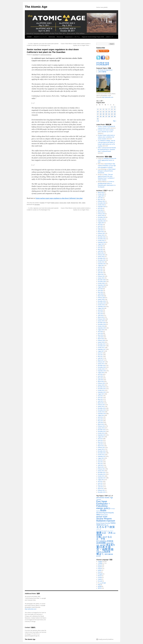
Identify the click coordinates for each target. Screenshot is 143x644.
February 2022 (101, 255)
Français (100, 569)
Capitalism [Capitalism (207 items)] (99, 499)
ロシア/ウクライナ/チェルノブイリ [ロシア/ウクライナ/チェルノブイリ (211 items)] (105, 531)
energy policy (63, 203)
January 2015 (101, 406)
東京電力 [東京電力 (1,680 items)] (111, 545)
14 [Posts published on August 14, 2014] (109, 112)
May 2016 (100, 378)
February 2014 (101, 426)
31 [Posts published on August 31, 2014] (98, 119)
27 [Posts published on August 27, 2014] (106, 116)
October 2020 (101, 283)
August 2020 (101, 287)
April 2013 (100, 444)
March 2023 (101, 232)
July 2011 (100, 481)
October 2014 (101, 412)
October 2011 (101, 476)
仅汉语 (100, 586)
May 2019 (100, 314)
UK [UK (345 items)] (108, 525)
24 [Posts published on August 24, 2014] (98, 116)
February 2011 (101, 490)
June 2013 (100, 440)
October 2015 (101, 390)
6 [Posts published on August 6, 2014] (106, 109)
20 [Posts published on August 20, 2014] (106, 114)
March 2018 (101, 339)
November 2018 (102, 324)
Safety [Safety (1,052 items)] (113, 523)
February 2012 (101, 469)
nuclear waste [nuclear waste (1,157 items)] (102, 517)
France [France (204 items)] (113, 509)
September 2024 (102, 207)
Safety (84, 203)
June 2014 (100, 419)
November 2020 (102, 282)
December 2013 (102, 430)
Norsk (99, 572)
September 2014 (102, 414)
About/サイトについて (40, 37)
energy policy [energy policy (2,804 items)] (103, 508)
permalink (37, 205)
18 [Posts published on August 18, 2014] (101, 114)
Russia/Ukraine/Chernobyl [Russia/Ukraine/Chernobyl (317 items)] (103, 523)
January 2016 (101, 385)
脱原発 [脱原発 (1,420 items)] (107, 552)
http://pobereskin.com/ (31, 609)
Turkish (100, 579)
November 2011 (102, 474)
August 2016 (101, 373)
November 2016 (102, 367)
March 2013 (101, 446)
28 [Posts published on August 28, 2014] (109, 116)
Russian (100, 576)
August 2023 (101, 223)
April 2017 (100, 358)
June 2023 (100, 226)
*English (42, 203)
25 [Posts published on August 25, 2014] (101, 116)
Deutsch (100, 565)
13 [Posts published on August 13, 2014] (106, 112)
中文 (99, 585)
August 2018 (101, 330)
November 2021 (102, 260)
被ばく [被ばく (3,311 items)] (100, 554)
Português (100, 574)
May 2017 (100, 356)
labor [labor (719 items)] (98, 515)
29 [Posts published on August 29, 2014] (112, 116)
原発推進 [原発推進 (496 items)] (110, 541)
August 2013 (101, 437)
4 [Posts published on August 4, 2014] (101, 109)
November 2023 (102, 217)
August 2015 (101, 394)
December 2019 (102, 301)
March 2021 (101, 274)
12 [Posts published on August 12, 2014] (103, 112)
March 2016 (101, 381)
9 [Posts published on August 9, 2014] (115, 109)
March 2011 (101, 489)
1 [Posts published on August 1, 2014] (112, 107)
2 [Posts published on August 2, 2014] (115, 107)
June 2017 (100, 355)
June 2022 (100, 248)
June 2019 (100, 312)
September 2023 (102, 221)
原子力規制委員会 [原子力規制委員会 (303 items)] (101, 541)
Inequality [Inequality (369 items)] (111, 513)
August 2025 (101, 196)
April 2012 (100, 465)
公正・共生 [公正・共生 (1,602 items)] (107, 533)
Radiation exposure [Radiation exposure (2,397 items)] (106, 521)
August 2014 (101, 415)
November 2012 (102, 453)
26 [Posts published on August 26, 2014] (103, 116)
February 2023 (101, 233)
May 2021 (100, 271)
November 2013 (102, 431)
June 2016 (100, 376)
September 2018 (102, 328)
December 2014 (102, 408)
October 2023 (101, 219)
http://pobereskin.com (107, 97)
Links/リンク (109, 37)
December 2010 (102, 492)
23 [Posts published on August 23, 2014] (115, 114)
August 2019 (101, 308)
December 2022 (102, 237)
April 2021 (100, 273)
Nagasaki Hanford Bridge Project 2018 (93, 37)
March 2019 (101, 317)
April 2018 (100, 337)
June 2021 (100, 269)
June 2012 (100, 462)
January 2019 (101, 321)
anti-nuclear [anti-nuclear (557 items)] (100, 498)
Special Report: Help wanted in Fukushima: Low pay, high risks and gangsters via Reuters (107, 166)
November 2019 (102, 303)
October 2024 (101, 205)
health (69, 203)
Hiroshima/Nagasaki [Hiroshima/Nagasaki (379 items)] (102, 513)
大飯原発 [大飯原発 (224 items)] (108, 543)
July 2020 (100, 289)
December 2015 (102, 387)
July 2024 (100, 208)
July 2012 (100, 460)
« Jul (98, 121)
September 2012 (102, 456)
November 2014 (102, 410)
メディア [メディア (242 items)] (99, 529)
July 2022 (100, 246)
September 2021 (102, 264)
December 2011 (102, 472)
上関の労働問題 (102, 72)
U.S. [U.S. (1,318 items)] (104, 525)
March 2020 (101, 296)
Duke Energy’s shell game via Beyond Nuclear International (107, 171)
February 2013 (101, 448)
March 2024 (101, 212)
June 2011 (100, 483)
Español (100, 567)
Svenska (100, 577)
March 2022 (101, 253)
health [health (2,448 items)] (103, 510)
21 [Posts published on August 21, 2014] (109, 114)
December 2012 (102, 451)
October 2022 (101, 241)
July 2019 (100, 310)
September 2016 (102, 371)
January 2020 (101, 299)
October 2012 (101, 455)
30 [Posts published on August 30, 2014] (115, 116)
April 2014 (100, 423)
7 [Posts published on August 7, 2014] (109, 109)
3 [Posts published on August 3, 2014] (98, 109)
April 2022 (100, 251)
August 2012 (101, 458)
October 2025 (101, 194)
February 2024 (101, 214)
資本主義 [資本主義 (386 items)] (107, 554)
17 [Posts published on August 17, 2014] (98, 114)
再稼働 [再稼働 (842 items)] (99, 535)
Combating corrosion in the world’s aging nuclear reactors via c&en (107, 160)
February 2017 (101, 362)
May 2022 (100, 249)
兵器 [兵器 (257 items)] (114, 533)
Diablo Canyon (55, 203)
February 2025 (101, 201)
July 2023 (100, 224)
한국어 (100, 588)
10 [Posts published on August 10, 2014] (98, 112)
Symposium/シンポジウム (72, 37)
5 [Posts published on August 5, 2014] (103, 109)
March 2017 (101, 360)
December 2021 (102, 258)
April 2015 (100, 401)
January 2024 (101, 216)
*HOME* (29, 37)
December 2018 (102, 323)
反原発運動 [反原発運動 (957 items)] (101, 543)
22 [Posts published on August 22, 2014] (112, 114)
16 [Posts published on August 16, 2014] (115, 112)
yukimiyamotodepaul (46, 55)
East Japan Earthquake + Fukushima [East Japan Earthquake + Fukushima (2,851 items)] (103, 504)
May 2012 (100, 464)
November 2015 (102, 389)
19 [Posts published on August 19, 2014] (103, 114)
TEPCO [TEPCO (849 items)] (99, 525)
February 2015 (101, 405)
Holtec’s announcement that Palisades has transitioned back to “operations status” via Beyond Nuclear (107, 149)
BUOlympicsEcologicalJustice (105, 70)
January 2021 (101, 278)
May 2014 (100, 421)
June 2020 (100, 290)
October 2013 (101, 433)
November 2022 (102, 239)
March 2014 (101, 424)
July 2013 (100, 439)
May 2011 (100, 485)
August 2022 (101, 244)
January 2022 (101, 257)
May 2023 (100, 228)
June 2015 (100, 398)
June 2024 (100, 210)
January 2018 (101, 342)
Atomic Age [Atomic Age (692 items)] (109, 497)
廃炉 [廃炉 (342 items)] (104, 545)
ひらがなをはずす (103, 65)
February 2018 (101, 340)
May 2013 (100, 442)
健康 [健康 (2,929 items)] (99, 533)
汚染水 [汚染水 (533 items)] (99, 552)
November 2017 (102, 346)
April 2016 (100, 380)
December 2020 (102, 280)
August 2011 (101, 480)
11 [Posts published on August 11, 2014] (101, 112)
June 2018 (100, 333)
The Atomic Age (36, 7)
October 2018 (101, 326)
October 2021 (101, 262)
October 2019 (101, 305)
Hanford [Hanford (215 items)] (98, 511)
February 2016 (101, 383)
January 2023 (101, 235)
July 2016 (100, 374)
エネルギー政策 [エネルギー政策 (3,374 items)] (106, 527)
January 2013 (101, 449)
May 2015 (100, 399)
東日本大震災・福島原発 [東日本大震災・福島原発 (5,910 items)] (105, 548)
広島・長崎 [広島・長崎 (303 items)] (100, 545)
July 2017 (100, 353)
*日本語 (100, 563)
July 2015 (100, 396)
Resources (60, 37)
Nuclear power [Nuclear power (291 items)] (104, 515)
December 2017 (102, 344)
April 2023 (100, 230)
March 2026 (101, 192)
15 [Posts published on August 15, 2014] (112, 112)
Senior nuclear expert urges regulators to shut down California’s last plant (59, 198)
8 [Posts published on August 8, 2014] (112, 109)
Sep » (115, 121)
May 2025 (100, 199)
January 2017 (101, 364)
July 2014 (100, 417)
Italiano (100, 570)
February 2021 (101, 276)
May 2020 (100, 292)
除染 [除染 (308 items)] (112, 554)
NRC (80, 203)
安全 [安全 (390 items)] (112, 543)
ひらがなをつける (103, 63)
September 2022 (102, 242)
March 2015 (101, 403)
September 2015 (102, 392)
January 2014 (101, 428)
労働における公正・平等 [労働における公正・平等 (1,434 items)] (104, 538)
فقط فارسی (103, 583)
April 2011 (100, 487)
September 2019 (102, 307)
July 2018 (100, 332)
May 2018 (100, 335)
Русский (100, 581)
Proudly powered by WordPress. (106, 639)
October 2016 (101, 369)
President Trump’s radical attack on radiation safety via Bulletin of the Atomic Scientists (106, 137)
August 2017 (101, 351)
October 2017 (101, 348)
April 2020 (100, 294)
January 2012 (101, 471)
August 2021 (101, 265)
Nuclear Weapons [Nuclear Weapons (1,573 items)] (104, 519)
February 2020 (101, 298)
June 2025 (100, 198)
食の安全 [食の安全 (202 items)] (99, 556)
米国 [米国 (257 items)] (103, 552)
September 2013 (102, 435)
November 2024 (102, 203)
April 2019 (100, 315)
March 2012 (101, 467)
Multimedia (52, 37)
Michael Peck (75, 203)
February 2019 (101, 319)
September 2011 (102, 478)
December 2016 (102, 365)
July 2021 (100, 267)
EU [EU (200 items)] (111, 509)
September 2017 (102, 349)
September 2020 (102, 285)
